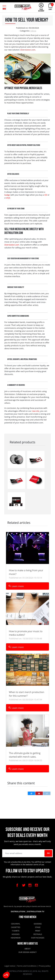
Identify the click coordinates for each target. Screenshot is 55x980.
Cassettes (16, 927)
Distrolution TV (36, 911)
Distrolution (18, 911)
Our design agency (28, 952)
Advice (33, 31)
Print (38, 931)
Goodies (38, 924)
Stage (38, 927)
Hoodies (16, 934)
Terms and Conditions (27, 966)
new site (35, 411)
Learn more (16, 586)
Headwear (16, 938)
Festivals (38, 934)
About (27, 949)
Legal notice (10, 966)
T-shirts (16, 931)
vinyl (8, 198)
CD (46, 195)
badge (7, 195)
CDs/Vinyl (16, 924)
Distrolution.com (28, 50)
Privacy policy (45, 966)
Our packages (38, 938)
